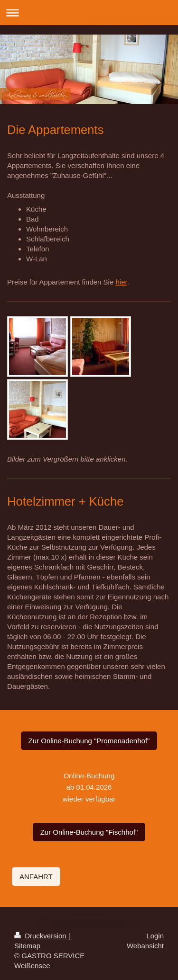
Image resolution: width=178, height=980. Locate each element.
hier (121, 282)
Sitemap (27, 946)
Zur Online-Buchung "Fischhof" (89, 832)
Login (155, 936)
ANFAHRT (36, 877)
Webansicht (145, 946)
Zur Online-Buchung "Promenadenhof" (89, 741)
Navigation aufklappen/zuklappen (89, 13)
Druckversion (41, 936)
